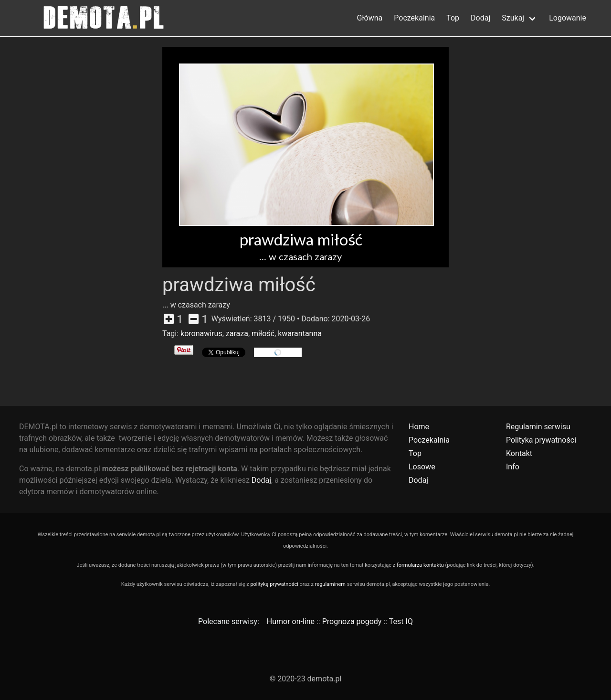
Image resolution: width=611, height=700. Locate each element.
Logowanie (568, 18)
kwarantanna (300, 334)
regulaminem (330, 584)
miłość (263, 334)
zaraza (237, 334)
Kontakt (519, 453)
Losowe (422, 467)
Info (513, 467)
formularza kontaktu (420, 565)
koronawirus (201, 334)
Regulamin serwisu (538, 427)
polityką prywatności (274, 584)
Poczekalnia (414, 18)
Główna (369, 18)
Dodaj (480, 18)
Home (419, 427)
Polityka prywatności (541, 440)
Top (453, 18)
